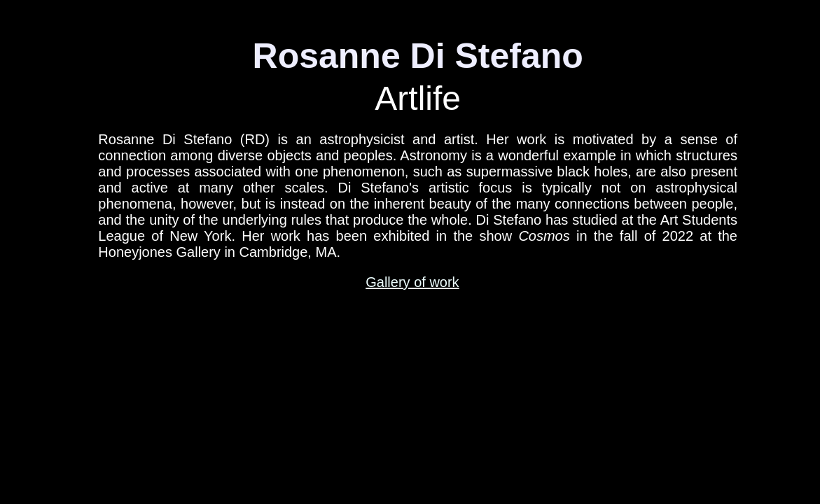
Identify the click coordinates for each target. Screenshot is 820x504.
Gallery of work (412, 282)
